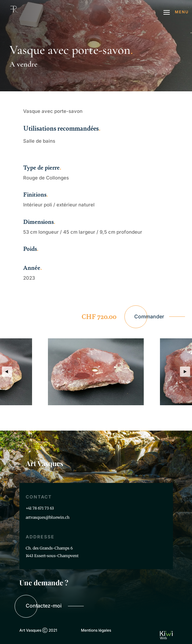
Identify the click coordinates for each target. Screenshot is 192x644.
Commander (149, 316)
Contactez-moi (44, 606)
